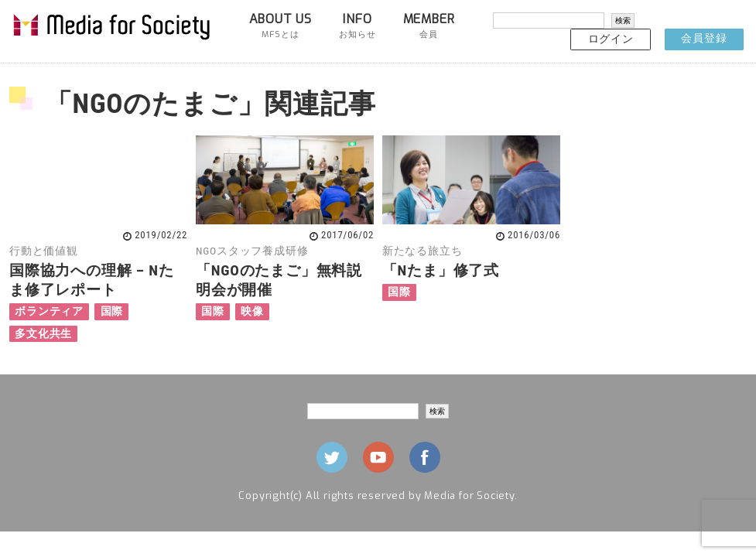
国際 (112, 311)
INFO (357, 26)
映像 (252, 311)
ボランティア (49, 311)
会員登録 (704, 38)
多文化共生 (43, 334)
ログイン (611, 39)
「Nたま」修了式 (441, 270)
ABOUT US (281, 26)
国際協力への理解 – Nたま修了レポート (92, 280)
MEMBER (429, 26)
